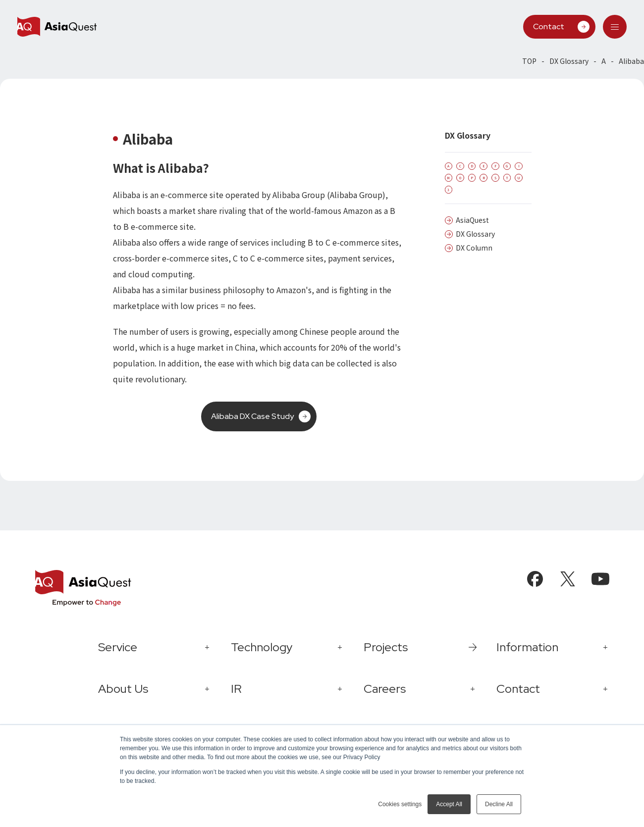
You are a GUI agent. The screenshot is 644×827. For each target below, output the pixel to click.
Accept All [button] (449, 804)
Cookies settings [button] (400, 804)
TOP (529, 61)
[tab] (615, 27)
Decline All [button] (499, 804)
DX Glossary (569, 61)
